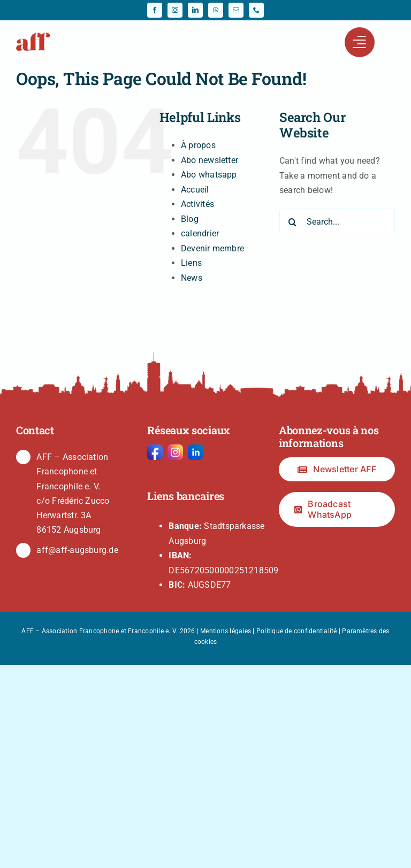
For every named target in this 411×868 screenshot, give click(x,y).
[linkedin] (195, 10)
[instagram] (175, 10)
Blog (190, 219)
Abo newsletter (210, 160)
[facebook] (155, 10)
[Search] (293, 222)
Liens (191, 263)
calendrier (200, 233)
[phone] (256, 10)
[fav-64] (33, 29)
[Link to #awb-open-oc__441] (360, 42)
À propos (198, 145)
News (192, 278)
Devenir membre (212, 248)
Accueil (195, 190)
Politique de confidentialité (297, 631)
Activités (197, 204)
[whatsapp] (216, 10)
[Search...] (337, 222)
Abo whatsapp (209, 175)
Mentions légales (226, 631)
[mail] (236, 10)
